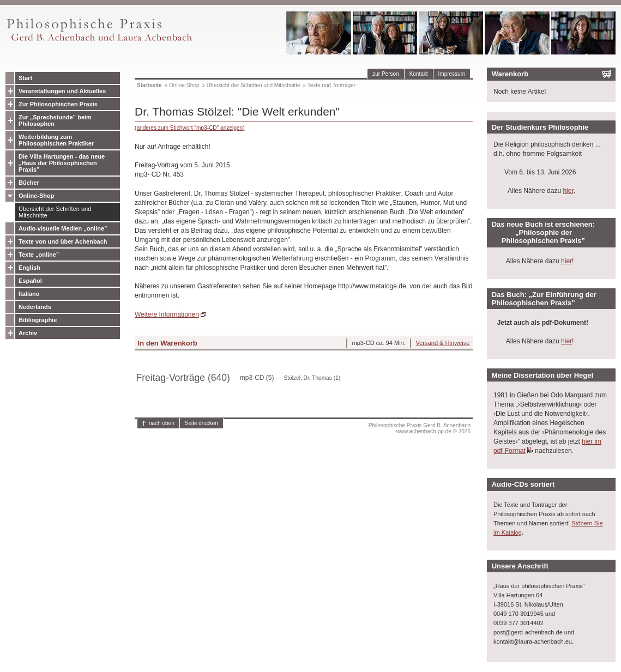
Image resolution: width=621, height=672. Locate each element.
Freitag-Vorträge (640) (183, 378)
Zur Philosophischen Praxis (58, 104)
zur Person (385, 74)
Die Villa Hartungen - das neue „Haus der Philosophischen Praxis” (62, 163)
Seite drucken (201, 423)
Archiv (28, 333)
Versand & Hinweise (442, 343)
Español (30, 281)
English (29, 268)
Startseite (149, 85)
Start (25, 78)
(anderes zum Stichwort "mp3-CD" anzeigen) (190, 128)
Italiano (29, 294)
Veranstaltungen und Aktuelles (62, 91)
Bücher (29, 183)
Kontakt (419, 74)
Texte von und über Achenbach (63, 241)
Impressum (452, 74)
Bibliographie (38, 320)
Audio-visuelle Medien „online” (63, 228)
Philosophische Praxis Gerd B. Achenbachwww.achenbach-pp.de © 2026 (420, 428)
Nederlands (35, 307)
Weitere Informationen (167, 314)
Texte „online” (39, 255)
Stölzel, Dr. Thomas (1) (312, 378)
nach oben (162, 423)
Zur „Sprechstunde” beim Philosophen (55, 120)
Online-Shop (36, 196)
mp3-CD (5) (257, 378)
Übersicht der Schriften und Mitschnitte (55, 212)
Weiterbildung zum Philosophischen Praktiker (56, 140)
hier (568, 191)
